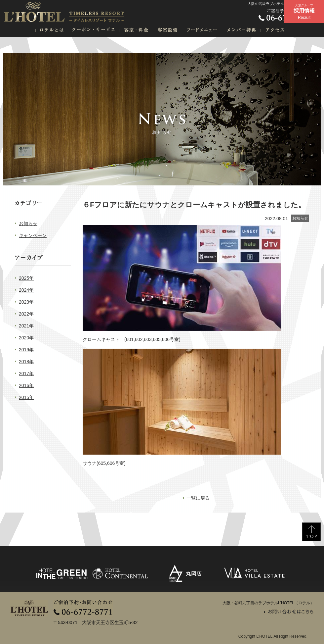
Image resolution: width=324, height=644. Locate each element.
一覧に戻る (198, 498)
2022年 (26, 314)
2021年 (26, 326)
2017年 (26, 373)
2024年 (26, 290)
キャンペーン (33, 235)
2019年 (26, 350)
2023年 (26, 302)
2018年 (26, 362)
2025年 (26, 278)
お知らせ (28, 223)
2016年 (26, 385)
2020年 (26, 338)
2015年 (26, 397)
